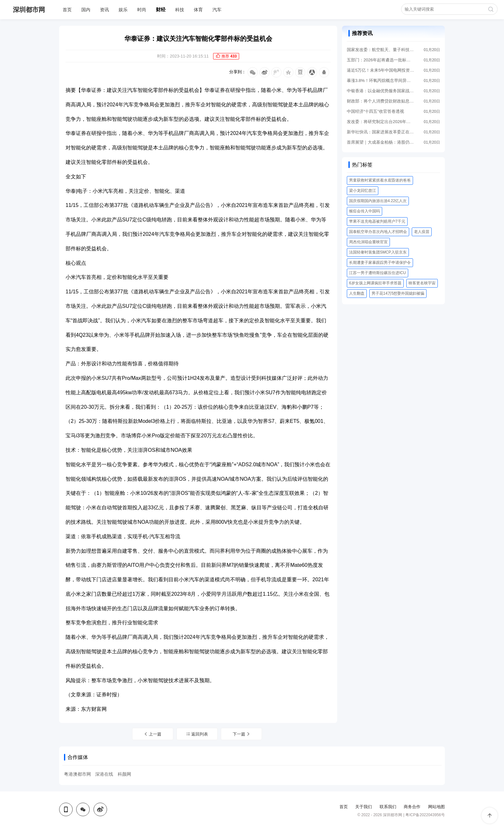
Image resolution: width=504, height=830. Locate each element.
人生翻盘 (357, 293)
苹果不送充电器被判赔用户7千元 (377, 221)
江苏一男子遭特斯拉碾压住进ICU (378, 273)
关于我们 (364, 807)
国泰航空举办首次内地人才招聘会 (378, 232)
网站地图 (437, 807)
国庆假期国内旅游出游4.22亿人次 (378, 201)
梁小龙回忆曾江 (363, 191)
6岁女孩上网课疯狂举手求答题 (375, 283)
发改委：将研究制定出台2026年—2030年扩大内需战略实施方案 (381, 122)
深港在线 (104, 774)
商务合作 (412, 807)
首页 (67, 10)
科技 (180, 10)
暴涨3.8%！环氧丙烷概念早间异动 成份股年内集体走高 (381, 80)
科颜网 (124, 774)
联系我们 (388, 807)
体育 (198, 10)
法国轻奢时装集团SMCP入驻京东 (378, 252)
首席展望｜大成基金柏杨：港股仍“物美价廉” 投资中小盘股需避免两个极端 (381, 142)
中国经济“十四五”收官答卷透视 (375, 111)
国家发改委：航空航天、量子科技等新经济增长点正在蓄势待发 (381, 50)
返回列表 (197, 734)
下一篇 (242, 734)
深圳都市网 (29, 10)
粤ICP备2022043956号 (425, 815)
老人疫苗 (422, 232)
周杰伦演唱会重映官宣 (368, 242)
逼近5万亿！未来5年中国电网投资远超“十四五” (381, 70)
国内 (86, 10)
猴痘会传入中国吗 (364, 211)
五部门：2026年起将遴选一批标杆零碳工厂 (381, 60)
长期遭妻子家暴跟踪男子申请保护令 (380, 263)
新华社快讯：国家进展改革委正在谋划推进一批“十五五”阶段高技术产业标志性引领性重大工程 (381, 132)
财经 (161, 9)
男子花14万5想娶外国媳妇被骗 (398, 293)
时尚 (142, 10)
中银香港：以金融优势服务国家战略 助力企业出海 (381, 91)
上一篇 (153, 734)
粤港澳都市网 (77, 774)
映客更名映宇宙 (422, 283)
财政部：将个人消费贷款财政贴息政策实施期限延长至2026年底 (381, 101)
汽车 (217, 10)
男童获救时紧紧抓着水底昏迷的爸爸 (380, 180)
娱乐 (123, 10)
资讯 (104, 10)
